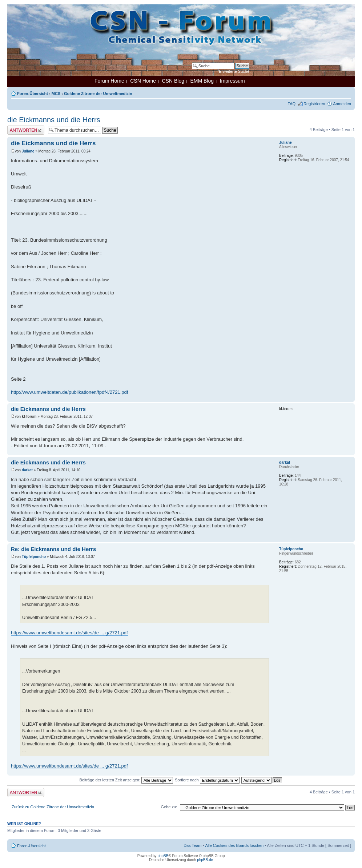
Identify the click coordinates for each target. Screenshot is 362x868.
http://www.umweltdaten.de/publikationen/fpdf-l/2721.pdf (69, 392)
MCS (56, 94)
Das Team (192, 845)
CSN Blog (173, 81)
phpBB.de (205, 860)
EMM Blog (202, 81)
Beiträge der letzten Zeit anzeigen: (126, 780)
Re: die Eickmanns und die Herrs (53, 549)
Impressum (232, 81)
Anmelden (342, 104)
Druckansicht (335, 92)
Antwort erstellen (26, 130)
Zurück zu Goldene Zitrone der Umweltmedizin (53, 807)
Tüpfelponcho (34, 557)
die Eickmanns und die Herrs (54, 120)
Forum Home (109, 81)
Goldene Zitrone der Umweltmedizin (98, 94)
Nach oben (349, 398)
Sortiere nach (207, 780)
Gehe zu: (169, 807)
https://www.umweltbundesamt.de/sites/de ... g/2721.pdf (69, 633)
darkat (27, 470)
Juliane (28, 151)
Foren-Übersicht (33, 94)
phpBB (163, 856)
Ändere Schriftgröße (346, 92)
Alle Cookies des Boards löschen (234, 845)
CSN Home (143, 81)
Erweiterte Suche (234, 71)
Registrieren (314, 104)
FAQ (291, 104)
